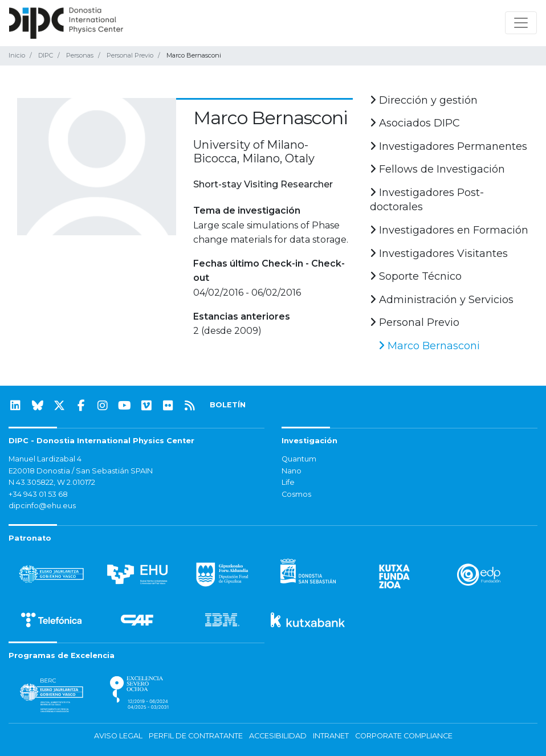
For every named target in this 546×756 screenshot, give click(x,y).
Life (288, 482)
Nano (292, 471)
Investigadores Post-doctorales (427, 200)
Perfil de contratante (196, 736)
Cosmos (296, 494)
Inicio (17, 55)
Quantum (299, 459)
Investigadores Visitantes (439, 254)
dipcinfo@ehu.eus (42, 506)
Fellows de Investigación (437, 169)
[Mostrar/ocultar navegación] (521, 23)
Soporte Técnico (416, 276)
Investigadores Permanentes (449, 146)
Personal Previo (130, 55)
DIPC (46, 55)
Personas (80, 55)
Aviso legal (118, 736)
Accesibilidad (278, 736)
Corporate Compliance (404, 736)
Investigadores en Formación (449, 230)
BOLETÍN (228, 405)
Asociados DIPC (415, 123)
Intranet (331, 736)
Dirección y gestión (424, 100)
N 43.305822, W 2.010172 (52, 482)
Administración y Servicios (442, 300)
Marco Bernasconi (429, 346)
